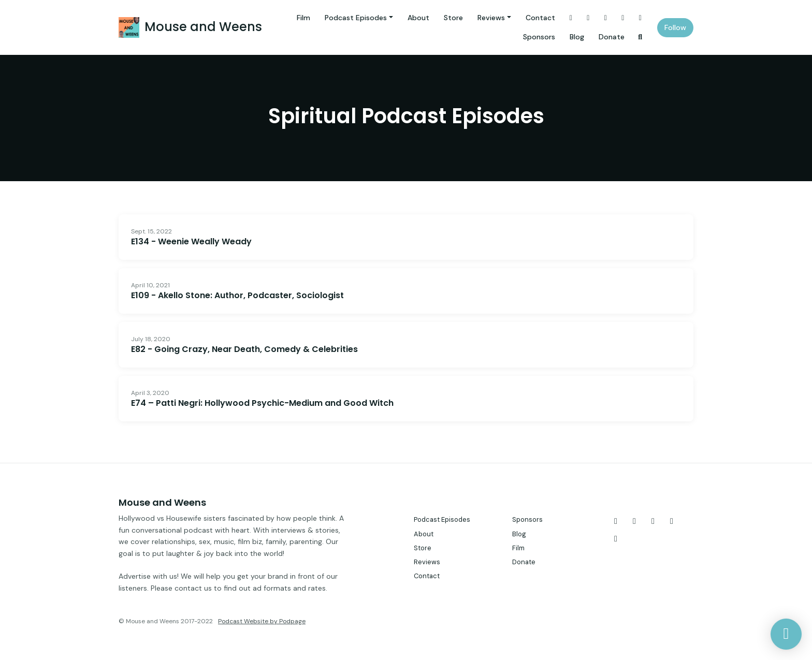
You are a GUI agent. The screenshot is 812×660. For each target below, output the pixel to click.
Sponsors (539, 37)
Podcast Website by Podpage (262, 621)
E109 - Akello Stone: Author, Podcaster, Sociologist (237, 295)
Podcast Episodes (356, 18)
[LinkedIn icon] (616, 539)
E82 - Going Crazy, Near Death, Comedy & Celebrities (244, 349)
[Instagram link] (588, 18)
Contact (540, 18)
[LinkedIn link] (641, 18)
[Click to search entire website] (641, 37)
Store (453, 18)
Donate (612, 37)
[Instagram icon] (634, 521)
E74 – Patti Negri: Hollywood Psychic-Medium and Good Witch (262, 403)
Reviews (491, 18)
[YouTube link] (623, 18)
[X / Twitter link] (571, 18)
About (418, 18)
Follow (675, 27)
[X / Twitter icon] (616, 521)
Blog (577, 37)
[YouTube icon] (672, 521)
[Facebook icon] (653, 521)
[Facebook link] (606, 18)
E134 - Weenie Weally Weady (191, 241)
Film (303, 18)
